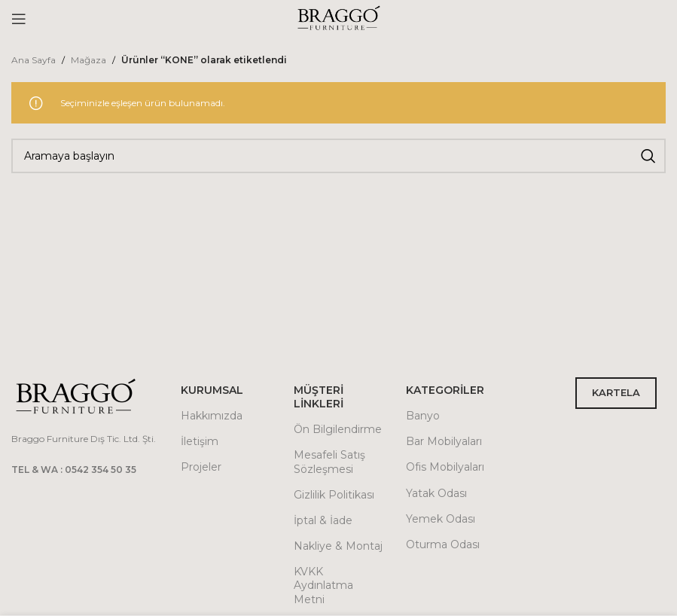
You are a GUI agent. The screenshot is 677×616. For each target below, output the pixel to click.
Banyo (423, 416)
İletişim (200, 441)
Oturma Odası (443, 544)
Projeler (201, 467)
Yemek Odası (441, 519)
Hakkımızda (212, 416)
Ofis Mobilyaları (445, 467)
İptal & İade (323, 520)
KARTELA (616, 392)
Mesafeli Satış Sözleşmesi (329, 462)
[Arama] (338, 156)
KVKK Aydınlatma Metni (323, 585)
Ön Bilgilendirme (338, 429)
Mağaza (88, 60)
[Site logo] (339, 18)
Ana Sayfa (34, 60)
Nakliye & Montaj (338, 546)
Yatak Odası (436, 493)
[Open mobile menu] (19, 19)
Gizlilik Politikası (334, 495)
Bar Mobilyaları (444, 441)
